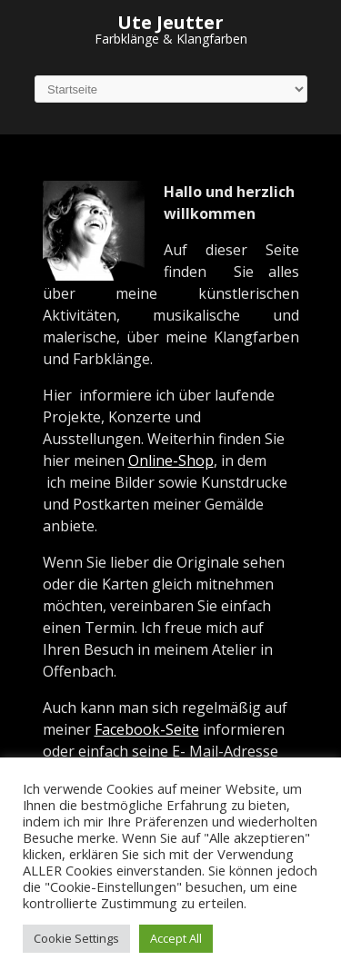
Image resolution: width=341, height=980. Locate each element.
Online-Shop (171, 460)
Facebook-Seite (147, 729)
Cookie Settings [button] (76, 938)
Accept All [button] (176, 938)
